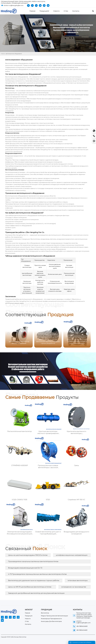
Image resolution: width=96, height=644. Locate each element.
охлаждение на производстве (74, 587)
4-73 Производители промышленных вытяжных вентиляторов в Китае (37, 574)
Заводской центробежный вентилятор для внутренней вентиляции (36, 593)
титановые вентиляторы (78, 580)
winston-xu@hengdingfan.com (13, 5)
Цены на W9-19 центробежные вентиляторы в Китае (30, 587)
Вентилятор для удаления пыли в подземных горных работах (34, 580)
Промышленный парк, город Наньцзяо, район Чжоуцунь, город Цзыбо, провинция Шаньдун (23, 2)
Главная (3, 54)
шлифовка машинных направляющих (72, 555)
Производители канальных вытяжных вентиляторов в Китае (33, 561)
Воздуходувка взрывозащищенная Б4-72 (25, 568)
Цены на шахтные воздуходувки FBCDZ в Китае (28, 555)
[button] (88, 334)
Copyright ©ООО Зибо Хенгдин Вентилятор (14, 637)
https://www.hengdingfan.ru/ (55, 251)
